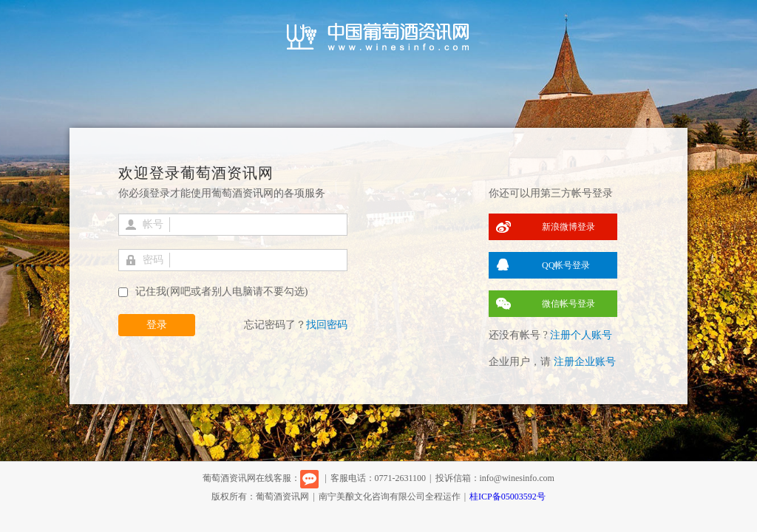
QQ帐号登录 (566, 265)
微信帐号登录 (568, 304)
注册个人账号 (581, 335)
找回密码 (327, 325)
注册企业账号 (585, 362)
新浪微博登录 (568, 227)
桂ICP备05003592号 (508, 497)
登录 (157, 325)
